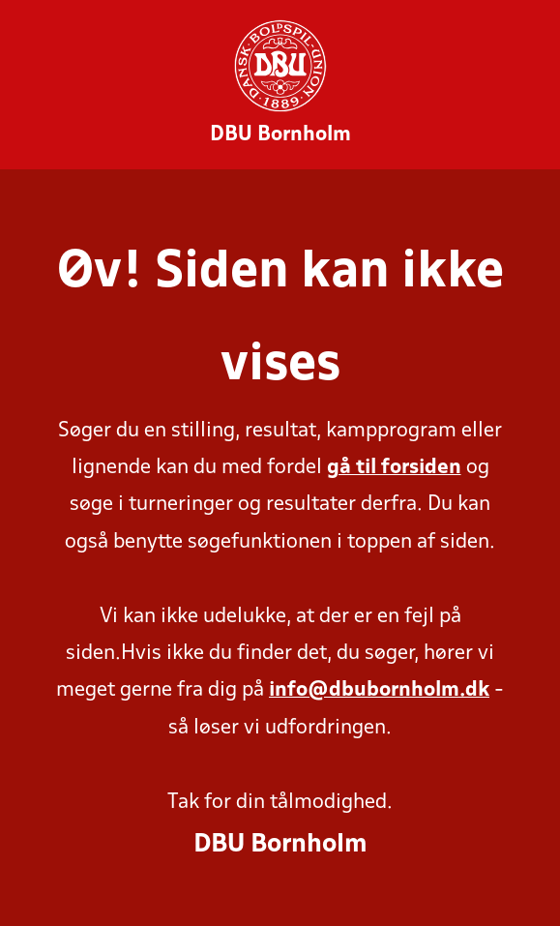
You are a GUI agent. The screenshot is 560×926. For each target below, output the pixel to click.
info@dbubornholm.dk (379, 690)
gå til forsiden (394, 468)
